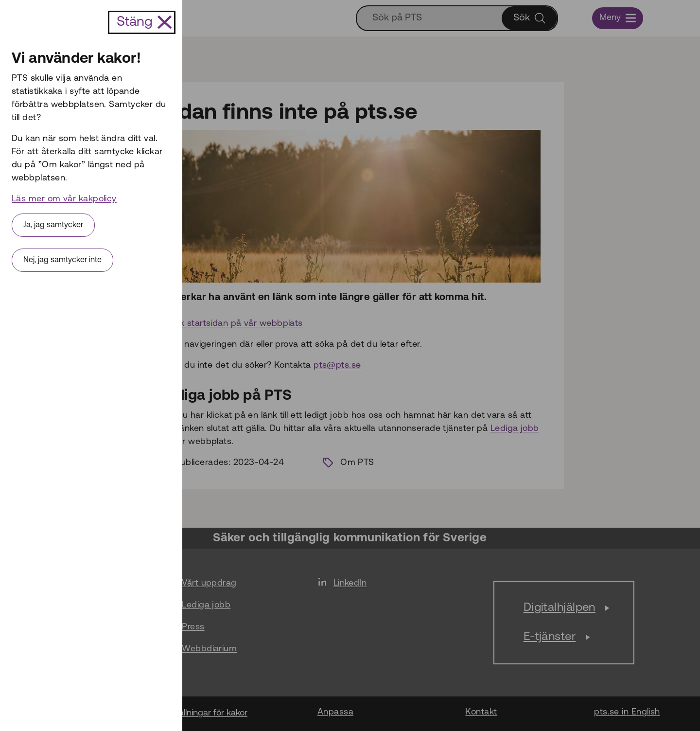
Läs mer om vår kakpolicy (64, 199)
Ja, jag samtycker (53, 225)
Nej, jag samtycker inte (62, 260)
